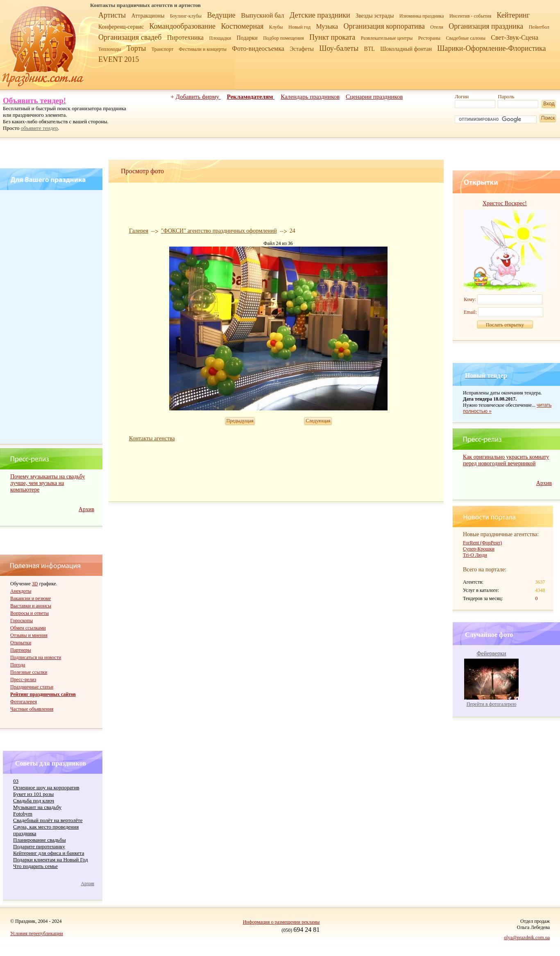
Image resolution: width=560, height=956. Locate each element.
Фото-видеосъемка (258, 49)
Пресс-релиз (23, 680)
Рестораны (429, 38)
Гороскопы (22, 621)
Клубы (276, 27)
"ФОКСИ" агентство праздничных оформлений (219, 231)
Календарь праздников (310, 97)
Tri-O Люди (475, 555)
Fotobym (23, 814)
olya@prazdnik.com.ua (527, 938)
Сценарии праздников (374, 97)
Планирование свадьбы (40, 840)
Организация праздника (486, 26)
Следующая (318, 421)
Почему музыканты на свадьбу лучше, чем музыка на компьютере (48, 483)
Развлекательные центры (387, 38)
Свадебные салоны (466, 38)
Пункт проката (332, 37)
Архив (86, 509)
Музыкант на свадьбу (37, 807)
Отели (437, 27)
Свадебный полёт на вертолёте (48, 820)
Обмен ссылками (28, 628)
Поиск (548, 118)
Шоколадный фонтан (406, 49)
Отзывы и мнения (29, 635)
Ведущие (221, 15)
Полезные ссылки (29, 672)
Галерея (139, 231)
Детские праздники (320, 15)
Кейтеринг (513, 15)
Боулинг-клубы (186, 16)
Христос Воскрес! (505, 203)
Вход (549, 104)
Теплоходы (110, 49)
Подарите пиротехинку (39, 846)
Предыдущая (240, 421)
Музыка (327, 26)
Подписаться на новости (36, 657)
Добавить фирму (198, 97)
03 (16, 781)
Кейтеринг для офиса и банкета (49, 853)
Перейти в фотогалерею (492, 704)
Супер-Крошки (479, 549)
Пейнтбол (539, 27)
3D (35, 584)
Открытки (21, 643)
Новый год (299, 27)
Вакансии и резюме (31, 598)
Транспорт (162, 49)
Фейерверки (491, 654)
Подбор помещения (283, 38)
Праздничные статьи (32, 687)
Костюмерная (242, 26)
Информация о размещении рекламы (281, 922)
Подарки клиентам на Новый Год (51, 860)
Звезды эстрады (375, 16)
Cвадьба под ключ (34, 801)
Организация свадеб (130, 37)
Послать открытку (505, 325)
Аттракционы (148, 16)
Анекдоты (21, 591)
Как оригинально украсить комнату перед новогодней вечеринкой (506, 460)
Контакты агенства (152, 438)
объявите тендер (40, 128)
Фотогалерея (24, 702)
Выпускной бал (262, 15)
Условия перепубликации (37, 933)
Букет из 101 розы (33, 794)
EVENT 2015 (119, 59)
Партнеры (21, 650)
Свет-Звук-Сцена (515, 37)
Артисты (112, 15)
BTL (369, 49)
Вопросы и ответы (29, 613)
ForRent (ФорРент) (482, 543)
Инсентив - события (470, 16)
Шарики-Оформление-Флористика (491, 48)
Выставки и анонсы (31, 606)
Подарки (247, 38)
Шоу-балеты (339, 48)
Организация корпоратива (384, 26)
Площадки (220, 38)
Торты (136, 48)
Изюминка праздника (422, 16)
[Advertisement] (52, 317)
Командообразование (183, 26)
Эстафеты (302, 49)
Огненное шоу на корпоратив (46, 787)
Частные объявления (32, 709)
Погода (18, 665)
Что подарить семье (35, 866)
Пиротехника (186, 37)
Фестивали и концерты (203, 49)
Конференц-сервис (121, 27)
